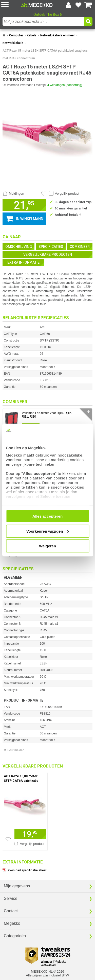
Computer (16, 35)
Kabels (32, 35)
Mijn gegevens (17, 886)
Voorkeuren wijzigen (48, 531)
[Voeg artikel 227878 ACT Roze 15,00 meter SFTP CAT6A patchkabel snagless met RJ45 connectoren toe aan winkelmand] (30, 834)
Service (11, 898)
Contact (11, 911)
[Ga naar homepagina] (37, 5)
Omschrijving (19, 247)
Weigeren (48, 546)
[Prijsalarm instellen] (13, 194)
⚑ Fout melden (14, 750)
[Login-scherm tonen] (68, 5)
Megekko (12, 923)
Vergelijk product (67, 194)
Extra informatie (23, 262)
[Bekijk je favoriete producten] (78, 5)
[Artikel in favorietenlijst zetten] (44, 194)
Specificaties (51, 247)
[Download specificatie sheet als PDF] (48, 869)
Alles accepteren (48, 516)
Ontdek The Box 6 (48, 15)
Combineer (80, 247)
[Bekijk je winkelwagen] (88, 5)
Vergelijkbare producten (48, 254)
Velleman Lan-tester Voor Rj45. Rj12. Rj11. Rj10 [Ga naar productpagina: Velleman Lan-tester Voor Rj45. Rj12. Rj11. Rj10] (47, 415)
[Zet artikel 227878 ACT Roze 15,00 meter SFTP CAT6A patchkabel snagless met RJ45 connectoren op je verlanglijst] (8, 839)
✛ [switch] (89, 412)
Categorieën (15, 936)
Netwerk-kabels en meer (58, 35)
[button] (11, 5)
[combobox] (43, 22)
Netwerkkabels (13, 43)
